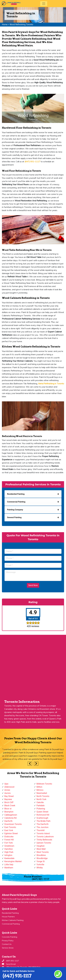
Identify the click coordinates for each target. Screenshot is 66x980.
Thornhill (40, 830)
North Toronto (43, 796)
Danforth (8, 821)
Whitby (40, 868)
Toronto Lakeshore (45, 837)
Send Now (33, 585)
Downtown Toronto (13, 824)
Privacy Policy (8, 941)
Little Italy (9, 865)
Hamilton (9, 849)
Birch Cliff (9, 802)
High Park (9, 852)
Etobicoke (9, 837)
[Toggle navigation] (44, 4)
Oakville (40, 802)
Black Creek (10, 806)
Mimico (40, 790)
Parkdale (40, 806)
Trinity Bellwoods (44, 840)
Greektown (9, 846)
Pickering (41, 809)
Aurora (7, 793)
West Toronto (43, 852)
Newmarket (42, 793)
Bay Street (9, 796)
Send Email (11, 964)
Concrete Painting (10, 937)
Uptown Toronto (44, 843)
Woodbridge (42, 858)
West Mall (41, 849)
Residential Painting (10, 913)
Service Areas (8, 948)
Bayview (8, 799)
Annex (7, 790)
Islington (8, 855)
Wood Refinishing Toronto (21, 25)
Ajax (6, 784)
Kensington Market (13, 861)
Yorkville (40, 865)
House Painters (8, 917)
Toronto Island (43, 833)
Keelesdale (9, 858)
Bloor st (8, 809)
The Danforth (42, 824)
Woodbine (41, 855)
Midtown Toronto (44, 784)
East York (9, 830)
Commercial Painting (11, 924)
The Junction (42, 827)
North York (41, 799)
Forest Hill (9, 840)
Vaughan (41, 846)
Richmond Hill (43, 815)
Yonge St (41, 861)
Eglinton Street (11, 833)
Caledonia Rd (10, 818)
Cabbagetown (11, 815)
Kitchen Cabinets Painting (13, 920)
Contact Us (7, 944)
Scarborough (42, 818)
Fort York (9, 843)
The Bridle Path (43, 821)
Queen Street (42, 812)
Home (5, 25)
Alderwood (9, 787)
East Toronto (10, 827)
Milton (39, 787)
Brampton (9, 812)
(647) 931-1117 (17, 976)
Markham (9, 868)
